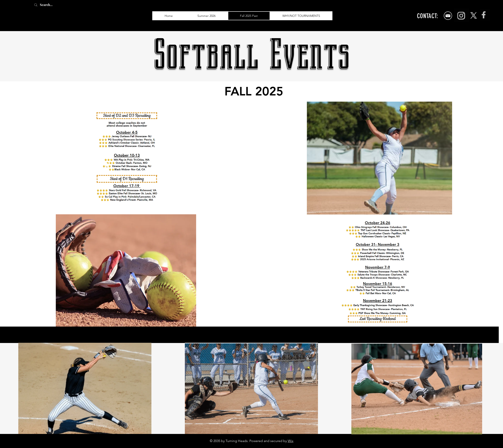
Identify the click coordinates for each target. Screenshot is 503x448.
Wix (291, 441)
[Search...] (51, 5)
